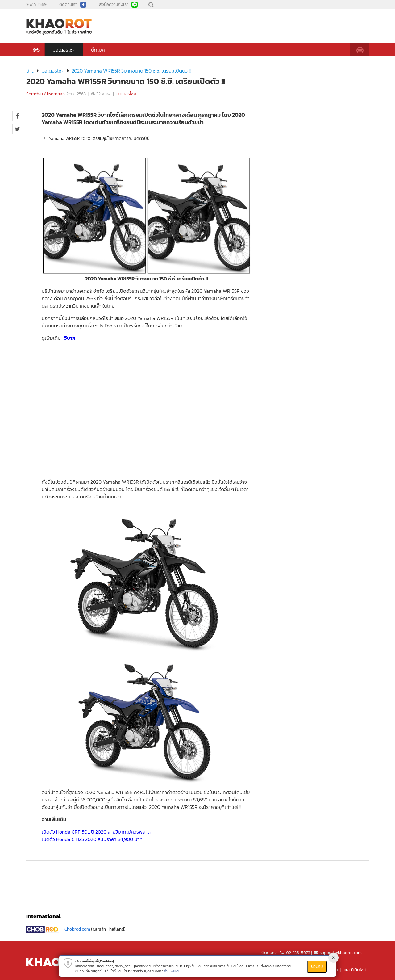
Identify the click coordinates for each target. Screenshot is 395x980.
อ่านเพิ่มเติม (172, 971)
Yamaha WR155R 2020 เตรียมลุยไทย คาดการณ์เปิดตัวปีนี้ (96, 139)
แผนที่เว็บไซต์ (355, 970)
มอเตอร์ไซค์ (64, 50)
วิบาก (70, 338)
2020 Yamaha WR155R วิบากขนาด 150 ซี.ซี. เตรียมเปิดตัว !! (131, 71)
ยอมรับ (317, 967)
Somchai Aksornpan (46, 94)
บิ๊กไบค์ (98, 50)
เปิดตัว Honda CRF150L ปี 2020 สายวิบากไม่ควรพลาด (96, 832)
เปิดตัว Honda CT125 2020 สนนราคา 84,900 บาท (92, 839)
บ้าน (30, 71)
